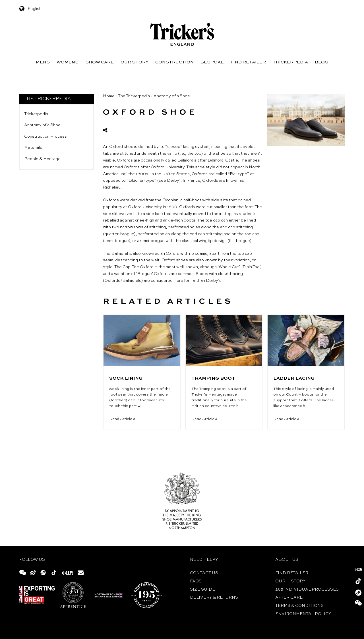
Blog (321, 62)
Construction (174, 62)
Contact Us (204, 573)
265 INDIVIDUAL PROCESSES (307, 590)
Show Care (100, 62)
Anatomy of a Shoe (42, 125)
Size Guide (202, 590)
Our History (290, 581)
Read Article (122, 419)
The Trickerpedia (134, 96)
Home (109, 96)
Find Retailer (248, 62)
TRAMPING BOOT (213, 379)
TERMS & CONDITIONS (299, 606)
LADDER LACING (294, 379)
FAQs (196, 581)
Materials (33, 148)
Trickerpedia (290, 62)
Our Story (135, 62)
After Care (289, 597)
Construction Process (45, 137)
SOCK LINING (126, 379)
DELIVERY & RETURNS (214, 597)
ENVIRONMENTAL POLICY (303, 614)
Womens (68, 62)
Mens (43, 62)
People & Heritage (42, 159)
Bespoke (212, 62)
